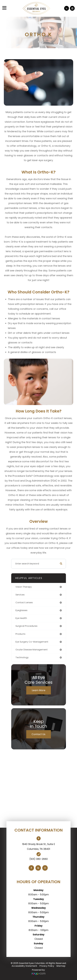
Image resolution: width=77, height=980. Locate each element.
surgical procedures (26, 626)
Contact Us (38, 734)
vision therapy (24, 587)
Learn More (39, 690)
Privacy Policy (47, 966)
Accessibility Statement (24, 966)
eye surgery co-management (32, 642)
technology (22, 657)
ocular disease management (32, 650)
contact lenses (24, 602)
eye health (21, 618)
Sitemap (61, 966)
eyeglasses (21, 610)
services (20, 595)
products (20, 634)
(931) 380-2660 (39, 859)
